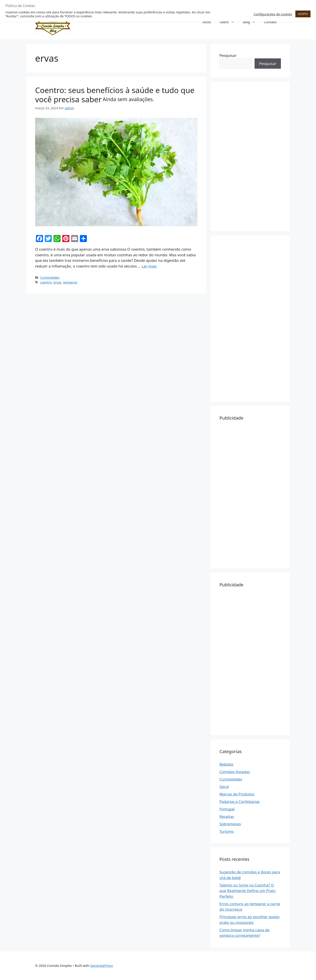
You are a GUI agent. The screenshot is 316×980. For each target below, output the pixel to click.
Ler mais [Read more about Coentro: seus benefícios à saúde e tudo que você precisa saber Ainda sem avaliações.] (149, 266)
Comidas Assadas (235, 772)
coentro (46, 282)
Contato (270, 22)
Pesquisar (228, 55)
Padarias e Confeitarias (240, 801)
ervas (57, 282)
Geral (224, 787)
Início (207, 22)
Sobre (229, 22)
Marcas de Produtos (237, 794)
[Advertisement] (250, 156)
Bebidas (226, 764)
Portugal (227, 809)
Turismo (227, 831)
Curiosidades (50, 277)
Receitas (227, 816)
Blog (251, 22)
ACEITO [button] (303, 14)
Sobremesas (230, 824)
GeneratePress (101, 966)
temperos (70, 282)
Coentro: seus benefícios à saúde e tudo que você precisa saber (115, 95)
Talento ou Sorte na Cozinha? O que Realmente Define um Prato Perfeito (248, 891)
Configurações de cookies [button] (273, 14)
